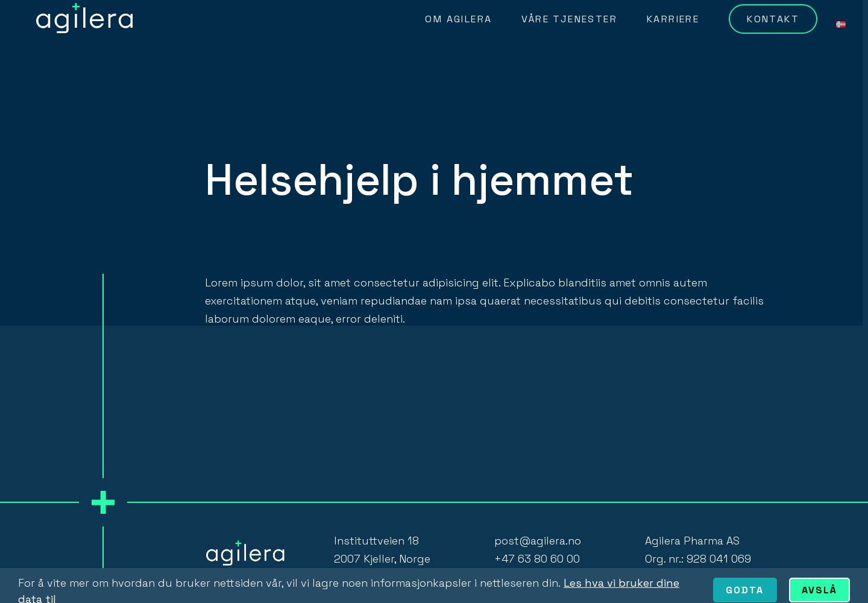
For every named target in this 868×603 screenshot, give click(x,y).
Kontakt (773, 19)
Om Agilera (458, 19)
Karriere (673, 19)
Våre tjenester (569, 19)
